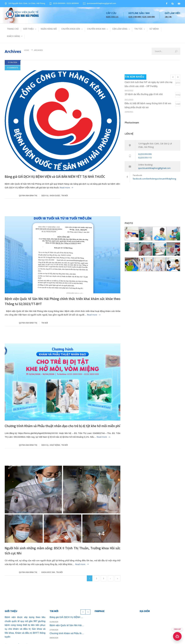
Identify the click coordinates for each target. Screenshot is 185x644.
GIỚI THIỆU (28, 29)
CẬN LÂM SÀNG (120, 29)
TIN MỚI (64, 196)
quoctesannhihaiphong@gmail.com (101, 3)
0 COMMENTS (13, 68)
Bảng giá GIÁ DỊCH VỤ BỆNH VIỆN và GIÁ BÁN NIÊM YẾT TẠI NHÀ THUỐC (55, 177)
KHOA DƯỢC (55, 196)
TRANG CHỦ (13, 29)
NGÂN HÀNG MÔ (49, 29)
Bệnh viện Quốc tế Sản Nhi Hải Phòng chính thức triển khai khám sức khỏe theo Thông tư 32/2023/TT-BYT (67, 625)
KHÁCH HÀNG (13, 36)
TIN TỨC (138, 29)
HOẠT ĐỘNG (55, 445)
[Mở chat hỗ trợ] (177, 636)
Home (27, 50)
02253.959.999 (145, 154)
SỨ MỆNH (154, 29)
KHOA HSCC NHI (48, 572)
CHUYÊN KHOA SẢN (71, 29)
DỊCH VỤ (45, 196)
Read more (65, 188)
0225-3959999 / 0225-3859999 (66, 3)
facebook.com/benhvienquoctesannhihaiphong (154, 179)
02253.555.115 (145, 158)
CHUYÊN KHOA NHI (96, 29)
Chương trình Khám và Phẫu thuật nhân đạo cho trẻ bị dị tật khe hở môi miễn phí (62, 426)
